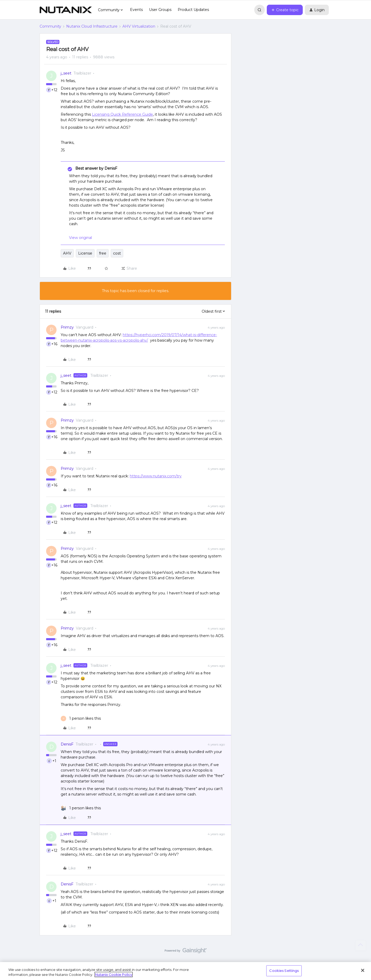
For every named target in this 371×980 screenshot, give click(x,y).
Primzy (67, 327)
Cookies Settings (284, 971)
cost (117, 253)
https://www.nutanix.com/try (156, 476)
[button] (285, 10)
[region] (185, 971)
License (85, 253)
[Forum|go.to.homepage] (66, 10)
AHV (67, 253)
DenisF (67, 744)
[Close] (363, 970)
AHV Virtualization (139, 26)
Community (50, 26)
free (103, 253)
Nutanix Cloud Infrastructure (92, 26)
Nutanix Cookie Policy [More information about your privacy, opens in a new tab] (114, 975)
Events (136, 10)
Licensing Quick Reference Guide (122, 114)
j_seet (66, 73)
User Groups (160, 10)
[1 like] (81, 719)
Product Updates (193, 10)
